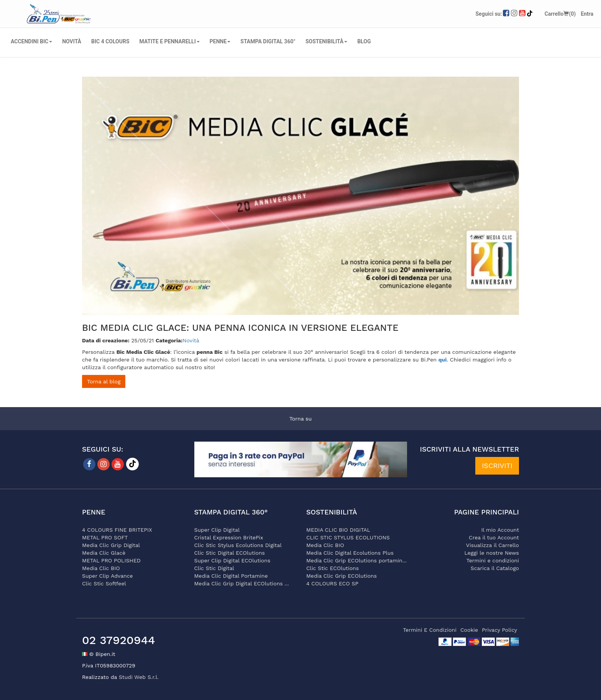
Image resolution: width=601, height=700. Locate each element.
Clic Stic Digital (214, 568)
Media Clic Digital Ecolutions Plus (350, 553)
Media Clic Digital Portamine (231, 576)
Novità (191, 340)
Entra (587, 14)
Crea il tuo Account (494, 537)
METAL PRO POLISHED (111, 560)
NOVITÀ (72, 41)
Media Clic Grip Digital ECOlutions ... (242, 583)
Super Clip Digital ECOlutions (232, 560)
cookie (469, 630)
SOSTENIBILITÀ (326, 41)
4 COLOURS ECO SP (332, 583)
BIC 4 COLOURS (110, 41)
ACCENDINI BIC (31, 41)
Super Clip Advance (108, 576)
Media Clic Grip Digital (111, 545)
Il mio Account (500, 530)
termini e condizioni (430, 630)
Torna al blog (104, 381)
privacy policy (499, 630)
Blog (364, 41)
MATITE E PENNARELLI (170, 41)
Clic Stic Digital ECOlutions (230, 553)
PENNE (220, 41)
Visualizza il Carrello (493, 545)
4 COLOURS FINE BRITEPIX (117, 530)
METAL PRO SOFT (105, 537)
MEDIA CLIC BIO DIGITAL (338, 530)
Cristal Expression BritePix (229, 537)
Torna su (300, 419)
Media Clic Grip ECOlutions (342, 576)
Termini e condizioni (493, 560)
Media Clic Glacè (104, 553)
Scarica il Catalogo (495, 568)
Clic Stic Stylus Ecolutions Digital (238, 545)
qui (443, 360)
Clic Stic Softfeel (104, 583)
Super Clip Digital (217, 530)
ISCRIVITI (497, 466)
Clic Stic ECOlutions (333, 568)
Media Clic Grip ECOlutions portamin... (356, 560)
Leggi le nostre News (492, 553)
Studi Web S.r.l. (139, 677)
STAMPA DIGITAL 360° (268, 41)
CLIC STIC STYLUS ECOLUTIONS (348, 537)
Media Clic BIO (101, 568)
